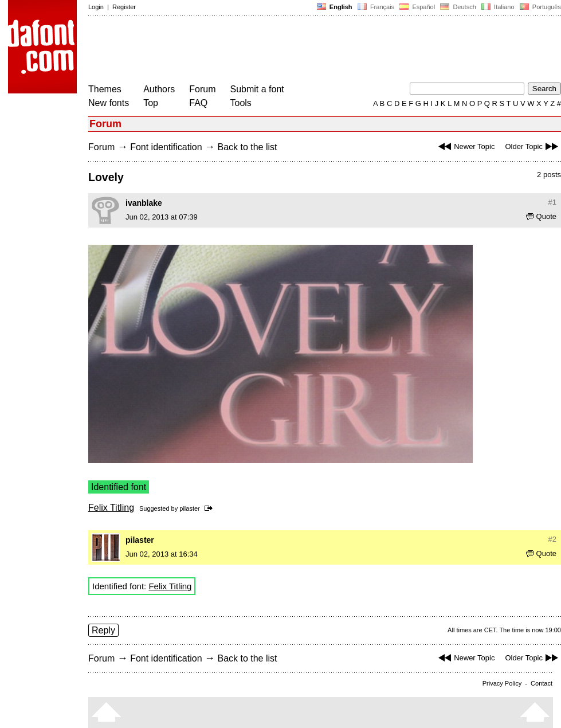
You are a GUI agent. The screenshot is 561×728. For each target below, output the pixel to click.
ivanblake (144, 203)
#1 (552, 202)
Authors (159, 89)
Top (151, 103)
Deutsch (458, 7)
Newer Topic (465, 146)
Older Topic (533, 146)
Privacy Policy (502, 683)
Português (540, 7)
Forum (202, 89)
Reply (103, 630)
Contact (542, 683)
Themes (105, 89)
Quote (541, 216)
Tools (241, 103)
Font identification (166, 147)
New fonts (109, 103)
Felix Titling (111, 508)
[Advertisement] (297, 50)
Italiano (498, 7)
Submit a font (257, 89)
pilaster (189, 508)
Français (376, 7)
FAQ (198, 103)
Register (124, 7)
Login (96, 7)
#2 (552, 539)
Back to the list (247, 147)
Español (417, 7)
